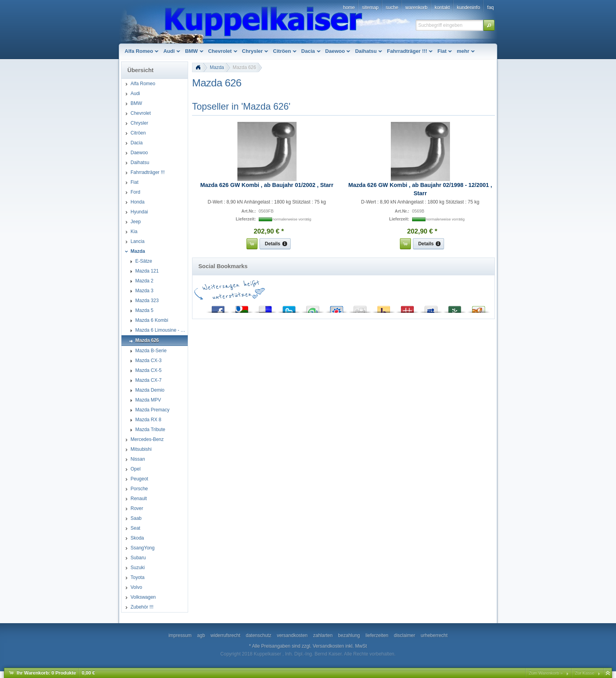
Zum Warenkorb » (546, 673)
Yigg (478, 307)
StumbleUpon (313, 307)
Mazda (217, 67)
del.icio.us (265, 307)
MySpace (431, 307)
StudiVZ (336, 307)
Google (242, 307)
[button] (489, 25)
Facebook (218, 307)
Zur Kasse (585, 673)
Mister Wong (407, 307)
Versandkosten (328, 646)
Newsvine (455, 307)
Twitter (289, 307)
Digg (360, 307)
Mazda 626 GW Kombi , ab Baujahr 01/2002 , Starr (267, 185)
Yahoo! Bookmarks (384, 307)
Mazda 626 (244, 67)
